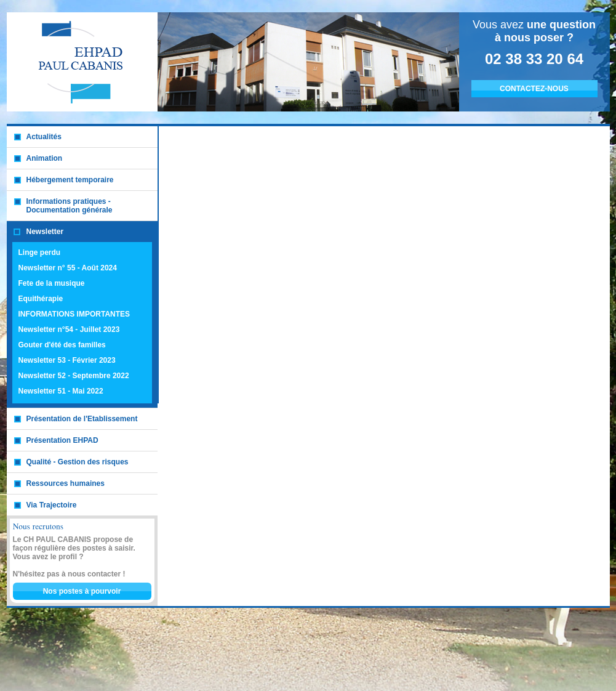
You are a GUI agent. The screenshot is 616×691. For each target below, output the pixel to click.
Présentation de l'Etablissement (82, 419)
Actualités (44, 137)
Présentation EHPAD (62, 440)
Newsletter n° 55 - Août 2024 (68, 268)
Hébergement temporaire (70, 180)
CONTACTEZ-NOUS (534, 89)
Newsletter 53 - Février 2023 (67, 360)
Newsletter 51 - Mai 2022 (61, 391)
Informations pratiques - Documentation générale (70, 206)
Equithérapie (41, 299)
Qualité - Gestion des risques (78, 462)
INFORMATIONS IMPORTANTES (74, 314)
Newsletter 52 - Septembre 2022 (74, 376)
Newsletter (45, 232)
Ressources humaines (66, 483)
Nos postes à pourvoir (82, 591)
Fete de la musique (52, 283)
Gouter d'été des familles (62, 345)
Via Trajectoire (52, 505)
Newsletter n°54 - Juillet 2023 (69, 329)
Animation (45, 158)
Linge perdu (40, 253)
